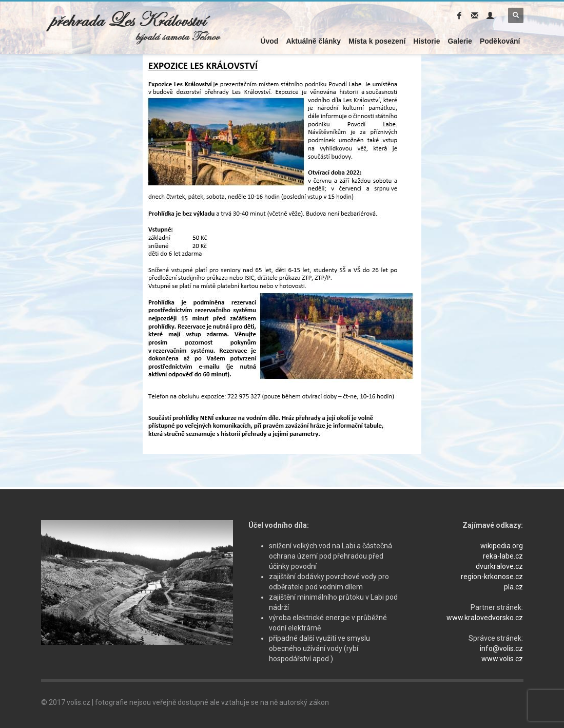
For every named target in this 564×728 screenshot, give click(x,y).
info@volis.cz (501, 648)
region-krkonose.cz (492, 577)
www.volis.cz (502, 659)
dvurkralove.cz (499, 566)
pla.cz (513, 587)
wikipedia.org (502, 546)
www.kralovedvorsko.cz (485, 618)
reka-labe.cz (503, 556)
